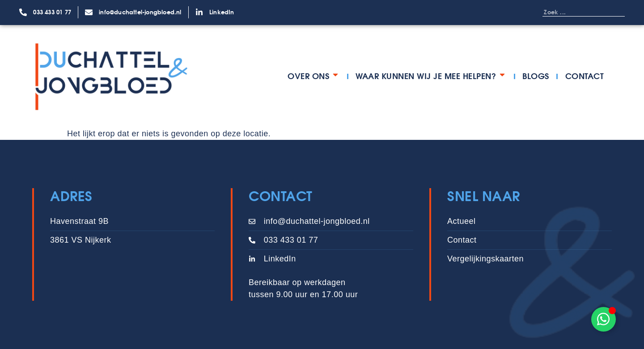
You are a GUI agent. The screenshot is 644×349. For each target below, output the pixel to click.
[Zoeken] (616, 12)
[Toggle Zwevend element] (604, 319)
